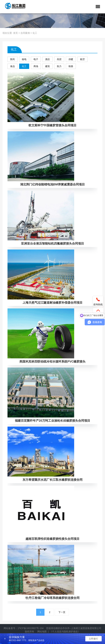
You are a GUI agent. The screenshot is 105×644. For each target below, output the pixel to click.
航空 (82, 59)
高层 (59, 59)
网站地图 (42, 632)
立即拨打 (93, 639)
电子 (36, 59)
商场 (36, 66)
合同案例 (25, 33)
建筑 (47, 66)
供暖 (71, 59)
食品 (12, 66)
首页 (15, 33)
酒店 (47, 59)
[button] (98, 7)
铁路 (71, 66)
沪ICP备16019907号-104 (31, 628)
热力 (59, 66)
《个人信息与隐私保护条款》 (65, 632)
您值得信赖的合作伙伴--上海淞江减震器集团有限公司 (74, 628)
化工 (24, 66)
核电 (24, 59)
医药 (12, 59)
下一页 (62, 612)
